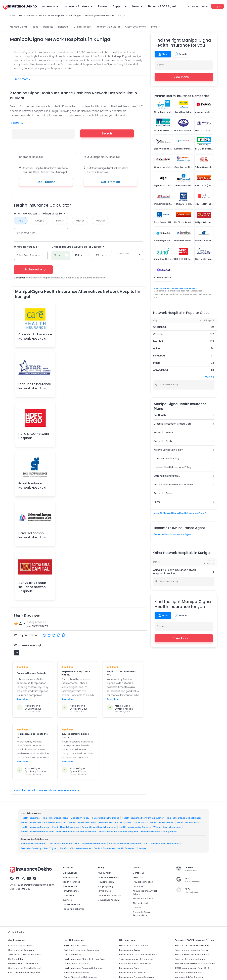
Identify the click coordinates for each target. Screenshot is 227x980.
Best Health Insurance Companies (81, 950)
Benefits (48, 27)
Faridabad (159, 356)
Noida (156, 348)
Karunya (141, 848)
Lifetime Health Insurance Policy (173, 467)
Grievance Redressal (108, 877)
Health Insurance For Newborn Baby (76, 832)
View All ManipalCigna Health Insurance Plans (180, 513)
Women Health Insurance (167, 827)
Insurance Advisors (78, 6)
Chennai (158, 334)
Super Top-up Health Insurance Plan (154, 822)
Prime (157, 502)
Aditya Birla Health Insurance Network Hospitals (32, 587)
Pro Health (160, 415)
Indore (157, 363)
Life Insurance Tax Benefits (133, 973)
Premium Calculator (108, 27)
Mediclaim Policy (80, 818)
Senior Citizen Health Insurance (99, 827)
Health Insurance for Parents (135, 827)
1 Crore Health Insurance (106, 818)
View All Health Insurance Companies (175, 288)
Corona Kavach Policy (167, 459)
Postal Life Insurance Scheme (134, 946)
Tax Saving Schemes (73, 909)
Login (217, 6)
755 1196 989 (23, 889)
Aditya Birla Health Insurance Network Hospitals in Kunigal (175, 572)
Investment (68, 895)
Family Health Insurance (66, 827)
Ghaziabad (160, 327)
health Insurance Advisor (83, 822)
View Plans (184, 77)
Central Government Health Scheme (114, 848)
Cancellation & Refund (109, 895)
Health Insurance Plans (55, 818)
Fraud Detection (106, 882)
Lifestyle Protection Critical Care (173, 424)
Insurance (50, 6)
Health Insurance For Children (37, 832)
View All (210, 377)
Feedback (138, 877)
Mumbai (158, 341)
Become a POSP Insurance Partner (192, 946)
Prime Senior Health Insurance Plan (174, 485)
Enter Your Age (26, 233)
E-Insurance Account (109, 900)
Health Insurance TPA (189, 822)
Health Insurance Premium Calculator (143, 818)
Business (67, 900)
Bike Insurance (70, 877)
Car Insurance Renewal (20, 946)
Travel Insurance (71, 904)
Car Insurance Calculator (21, 950)
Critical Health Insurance (76, 964)
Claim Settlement (136, 27)
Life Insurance (70, 886)
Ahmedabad (161, 370)
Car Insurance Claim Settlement (25, 968)
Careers (137, 908)
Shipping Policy (105, 886)
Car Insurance (70, 873)
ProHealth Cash (163, 441)
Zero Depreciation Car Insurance (25, 955)
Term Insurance (71, 891)
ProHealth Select (164, 432)
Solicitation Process (143, 899)
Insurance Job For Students (189, 977)
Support (120, 6)
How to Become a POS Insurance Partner (195, 964)
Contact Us (139, 873)
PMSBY (64, 848)
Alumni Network (141, 903)
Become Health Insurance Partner (192, 955)
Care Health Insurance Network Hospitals (35, 336)
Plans (35, 27)
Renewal (63, 27)
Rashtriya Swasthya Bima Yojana (39, 848)
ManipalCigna (18, 27)
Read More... (17, 123)
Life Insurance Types (130, 950)
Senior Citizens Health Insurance (80, 977)
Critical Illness (82, 27)
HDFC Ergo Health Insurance (91, 844)
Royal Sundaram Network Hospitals (32, 485)
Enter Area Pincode (28, 255)
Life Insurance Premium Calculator (137, 977)
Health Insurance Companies (115, 822)
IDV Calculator (16, 959)
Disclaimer (138, 886)
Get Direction (46, 182)
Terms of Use (104, 891)
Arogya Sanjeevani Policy (168, 450)
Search (107, 133)
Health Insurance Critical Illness (184, 818)
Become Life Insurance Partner (190, 959)
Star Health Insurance (33, 844)
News (137, 6)
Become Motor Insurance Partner (191, 950)
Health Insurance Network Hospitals (119, 832)
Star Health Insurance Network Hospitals (35, 386)
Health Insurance (30, 818)
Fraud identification (143, 882)
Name (160, 65)
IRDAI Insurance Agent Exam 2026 (192, 968)
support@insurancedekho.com (36, 885)
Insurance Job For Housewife (189, 973)
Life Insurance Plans (129, 968)
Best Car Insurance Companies (24, 973)
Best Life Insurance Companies (135, 964)
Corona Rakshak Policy (167, 476)
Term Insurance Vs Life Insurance (136, 959)
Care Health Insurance (60, 844)
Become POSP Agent (162, 6)
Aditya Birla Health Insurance (125, 844)
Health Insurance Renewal (35, 827)
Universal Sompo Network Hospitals (32, 535)
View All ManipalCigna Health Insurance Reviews (47, 790)
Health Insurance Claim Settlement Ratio (44, 822)
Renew (102, 6)
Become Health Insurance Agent (173, 534)
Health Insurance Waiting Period (159, 832)
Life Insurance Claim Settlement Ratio (138, 955)
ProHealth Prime (163, 493)
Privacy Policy (105, 873)
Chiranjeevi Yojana (80, 848)
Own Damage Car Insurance (23, 964)
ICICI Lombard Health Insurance (161, 844)
